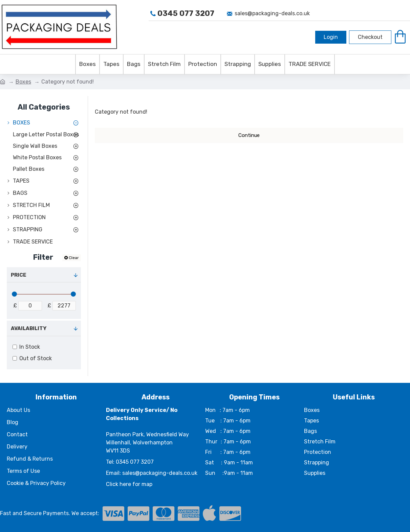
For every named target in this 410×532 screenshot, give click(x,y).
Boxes (23, 82)
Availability (29, 328)
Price (19, 275)
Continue (249, 135)
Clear (74, 258)
